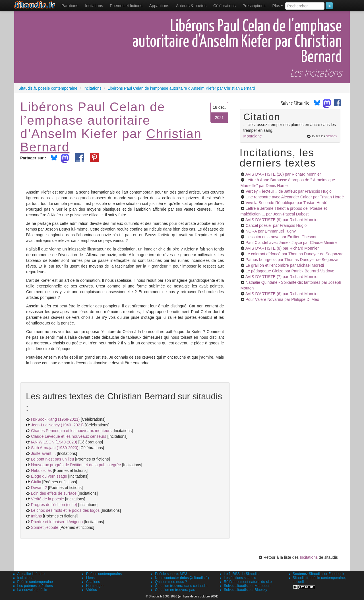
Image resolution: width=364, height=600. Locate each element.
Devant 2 (39, 488)
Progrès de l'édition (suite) (54, 505)
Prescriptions (254, 6)
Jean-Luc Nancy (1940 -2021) (57, 425)
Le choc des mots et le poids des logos (65, 510)
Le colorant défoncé (294, 254)
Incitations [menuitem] (94, 6)
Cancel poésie (276, 225)
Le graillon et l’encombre (285, 265)
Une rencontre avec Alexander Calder (295, 197)
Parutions (70, 6)
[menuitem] (70, 6)
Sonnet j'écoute (45, 527)
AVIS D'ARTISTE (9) (282, 220)
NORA (271, 231)
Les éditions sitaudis (240, 578)
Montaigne (253, 136)
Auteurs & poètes (191, 6)
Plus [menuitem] (278, 6)
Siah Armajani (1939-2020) (55, 448)
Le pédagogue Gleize (290, 271)
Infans (36, 516)
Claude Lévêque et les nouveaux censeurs (69, 436)
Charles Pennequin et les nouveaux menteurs (71, 431)
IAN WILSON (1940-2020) (54, 442)
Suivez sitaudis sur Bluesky (246, 590)
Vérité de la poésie (47, 499)
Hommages (95, 586)
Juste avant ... (43, 453)
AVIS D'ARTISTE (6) (282, 294)
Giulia (36, 482)
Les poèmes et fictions (35, 586)
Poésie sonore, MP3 (171, 574)
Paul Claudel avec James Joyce (291, 243)
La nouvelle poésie (32, 590)
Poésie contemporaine (35, 582)
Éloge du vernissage (49, 476)
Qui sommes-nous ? (171, 582)
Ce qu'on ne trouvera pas (175, 590)
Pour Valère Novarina (282, 299)
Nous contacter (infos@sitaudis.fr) (182, 578)
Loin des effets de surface (54, 493)
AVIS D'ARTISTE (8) (282, 248)
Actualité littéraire (31, 574)
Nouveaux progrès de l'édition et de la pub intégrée (76, 465)
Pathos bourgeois (292, 260)
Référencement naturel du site (248, 582)
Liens (90, 578)
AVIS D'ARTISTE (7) (282, 277)
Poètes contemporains (104, 574)
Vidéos (92, 590)
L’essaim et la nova (281, 237)
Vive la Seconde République (286, 203)
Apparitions (159, 6)
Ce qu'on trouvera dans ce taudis (181, 586)
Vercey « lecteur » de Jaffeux (288, 191)
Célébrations (225, 6)
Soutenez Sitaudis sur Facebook (318, 574)
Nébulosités (41, 470)
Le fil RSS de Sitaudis (241, 574)
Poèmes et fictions (126, 6)
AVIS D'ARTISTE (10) (283, 174)
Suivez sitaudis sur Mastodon (247, 586)
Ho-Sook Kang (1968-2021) (55, 419)
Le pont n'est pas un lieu (52, 459)
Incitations (309, 557)
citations (331, 136)
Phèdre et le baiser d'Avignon (57, 522)
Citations (93, 582)
